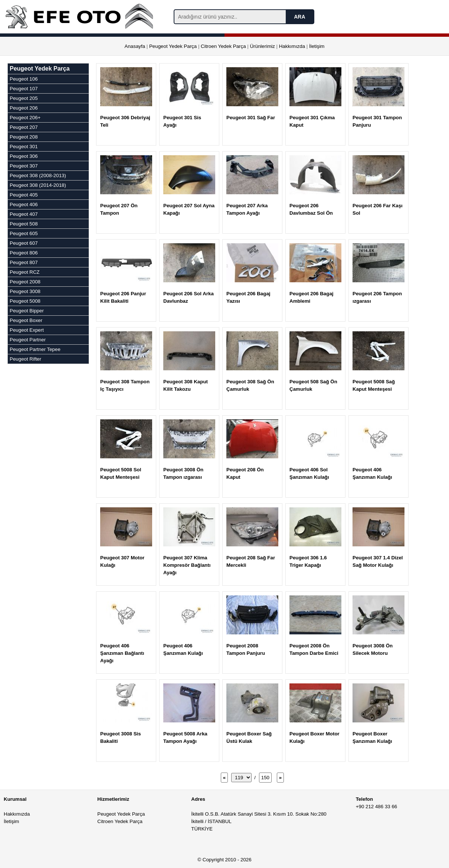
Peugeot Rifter (25, 359)
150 (265, 778)
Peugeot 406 (24, 204)
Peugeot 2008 (25, 282)
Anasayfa (135, 46)
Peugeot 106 (24, 79)
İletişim (317, 46)
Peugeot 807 (24, 262)
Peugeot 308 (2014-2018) (38, 185)
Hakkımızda (292, 46)
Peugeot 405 (24, 195)
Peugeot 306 (24, 156)
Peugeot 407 (24, 214)
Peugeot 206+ (25, 118)
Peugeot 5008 (25, 301)
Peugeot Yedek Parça (173, 46)
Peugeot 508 (24, 224)
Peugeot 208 (24, 137)
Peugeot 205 (24, 98)
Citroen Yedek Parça (223, 46)
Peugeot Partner (28, 340)
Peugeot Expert (27, 330)
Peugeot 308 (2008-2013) (38, 175)
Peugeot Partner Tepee (35, 349)
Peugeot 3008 (25, 291)
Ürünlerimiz (262, 46)
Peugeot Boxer (26, 320)
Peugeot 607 (24, 243)
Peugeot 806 (24, 253)
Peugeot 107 (24, 89)
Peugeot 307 (24, 166)
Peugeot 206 (24, 108)
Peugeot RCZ (25, 272)
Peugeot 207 (24, 127)
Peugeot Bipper (27, 311)
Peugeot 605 (24, 233)
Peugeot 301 (24, 147)
